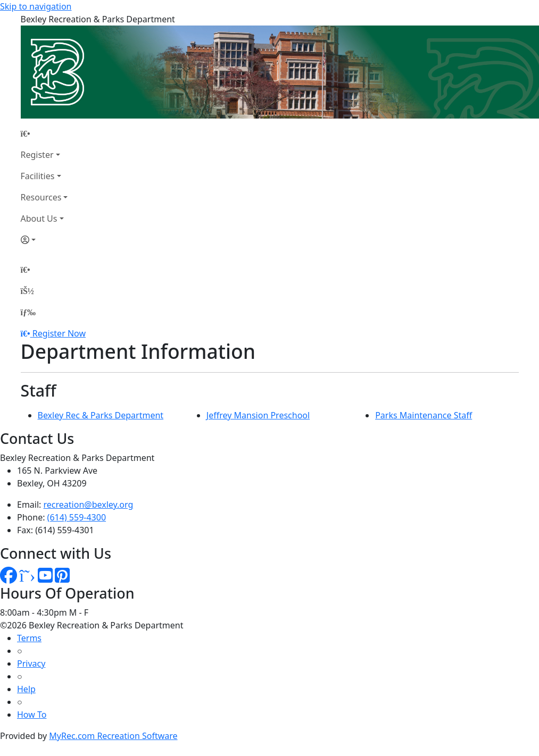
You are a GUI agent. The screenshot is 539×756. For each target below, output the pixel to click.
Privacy (31, 663)
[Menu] (28, 312)
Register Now (59, 333)
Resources (41, 197)
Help (26, 689)
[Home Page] (44, 133)
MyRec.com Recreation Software (113, 736)
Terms (29, 638)
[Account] (44, 240)
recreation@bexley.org (89, 505)
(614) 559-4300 (77, 517)
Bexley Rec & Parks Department (101, 415)
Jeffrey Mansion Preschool (258, 415)
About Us (39, 219)
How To (32, 715)
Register (37, 155)
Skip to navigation (36, 6)
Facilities (38, 176)
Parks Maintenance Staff (424, 415)
